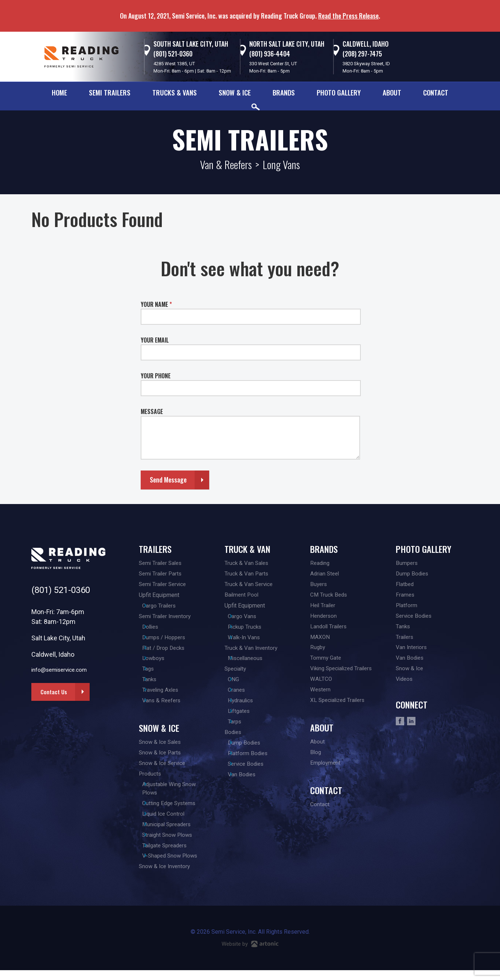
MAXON (320, 640)
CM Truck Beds (329, 596)
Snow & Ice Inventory (166, 876)
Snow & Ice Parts (161, 758)
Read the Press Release (348, 16)
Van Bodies (250, 782)
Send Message (168, 480)
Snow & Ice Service (164, 769)
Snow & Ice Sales (161, 747)
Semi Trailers (110, 92)
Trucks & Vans (175, 92)
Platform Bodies (256, 760)
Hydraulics (249, 705)
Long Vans (281, 164)
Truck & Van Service (250, 585)
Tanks (157, 684)
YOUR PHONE (156, 376)
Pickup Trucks (253, 629)
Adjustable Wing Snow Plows (178, 795)
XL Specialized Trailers (340, 705)
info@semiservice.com (61, 670)
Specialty (236, 673)
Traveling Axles (169, 694)
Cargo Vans (250, 618)
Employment (326, 769)
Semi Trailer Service (164, 585)
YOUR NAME (156, 304)
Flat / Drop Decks (172, 651)
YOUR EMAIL (155, 340)
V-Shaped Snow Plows (179, 865)
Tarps (243, 727)
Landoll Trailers (330, 629)
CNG (241, 684)
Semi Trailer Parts (162, 574)
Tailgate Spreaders (174, 854)
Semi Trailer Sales (162, 563)
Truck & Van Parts (247, 574)
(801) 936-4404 (270, 54)
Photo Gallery (339, 92)
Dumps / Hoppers (173, 640)
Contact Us (54, 692)
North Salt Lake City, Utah (287, 44)
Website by (250, 954)
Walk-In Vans (252, 640)
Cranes (244, 694)
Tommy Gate (326, 662)
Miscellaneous (254, 662)
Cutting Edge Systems (178, 811)
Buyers (319, 585)
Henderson (324, 618)
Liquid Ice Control (172, 822)
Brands (284, 92)
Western (321, 694)
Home (59, 92)
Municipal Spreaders (176, 833)
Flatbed (405, 585)
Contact (436, 92)
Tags (156, 673)
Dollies (159, 629)
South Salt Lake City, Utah (191, 44)
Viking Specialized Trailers (344, 673)
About (392, 92)
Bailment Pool (242, 596)
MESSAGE (152, 411)
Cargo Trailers (167, 607)
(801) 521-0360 (173, 54)
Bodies (234, 738)
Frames (405, 596)
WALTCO (321, 684)
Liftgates (247, 716)
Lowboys (162, 662)
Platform (407, 607)
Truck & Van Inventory (252, 651)
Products (151, 780)
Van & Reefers (226, 164)
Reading (321, 563)
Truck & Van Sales (247, 563)
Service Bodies (255, 771)
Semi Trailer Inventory (167, 618)
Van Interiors (412, 651)
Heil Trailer (324, 607)
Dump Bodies (253, 749)
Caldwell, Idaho (366, 44)
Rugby (318, 651)
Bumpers (407, 563)
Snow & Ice (235, 92)
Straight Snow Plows (176, 844)
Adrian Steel (326, 574)
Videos (405, 684)
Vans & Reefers (170, 705)
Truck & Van (247, 549)
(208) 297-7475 (362, 54)
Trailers (155, 549)
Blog (316, 758)
